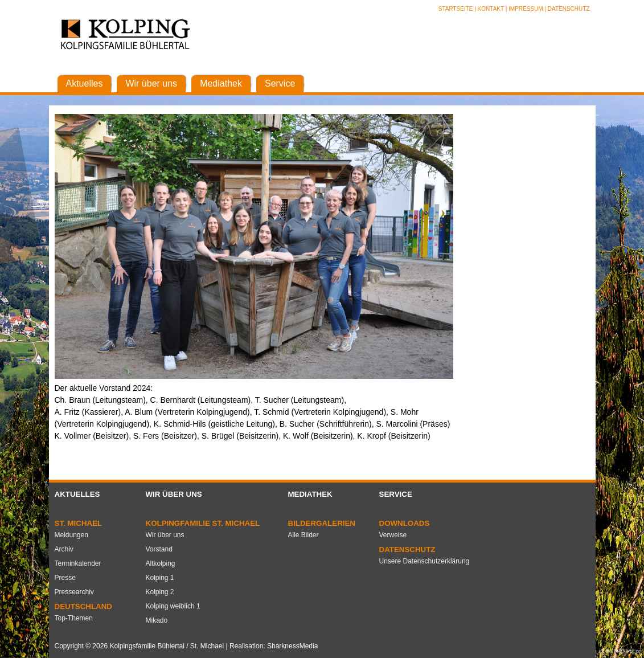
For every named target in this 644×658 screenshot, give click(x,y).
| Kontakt (490, 9)
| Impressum (524, 9)
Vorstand (159, 549)
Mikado (157, 620)
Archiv (64, 549)
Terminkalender (78, 563)
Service (396, 494)
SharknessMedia (292, 646)
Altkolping (161, 563)
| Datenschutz (567, 9)
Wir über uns (174, 494)
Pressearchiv (74, 592)
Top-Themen (74, 618)
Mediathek (310, 494)
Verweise (393, 535)
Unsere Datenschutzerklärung (424, 561)
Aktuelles (77, 494)
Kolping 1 (160, 578)
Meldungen (71, 535)
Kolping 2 (160, 592)
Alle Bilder (303, 535)
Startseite (457, 9)
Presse (65, 578)
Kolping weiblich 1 (173, 606)
